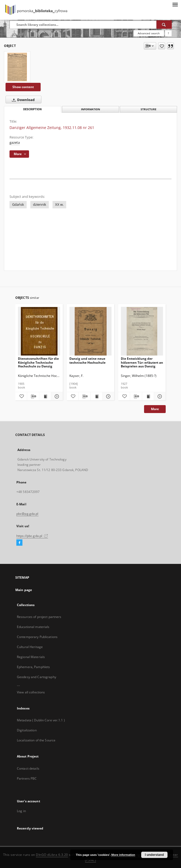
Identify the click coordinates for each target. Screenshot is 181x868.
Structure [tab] (149, 109)
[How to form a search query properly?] (168, 33)
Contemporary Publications (37, 637)
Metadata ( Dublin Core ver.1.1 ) (41, 720)
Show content (23, 87)
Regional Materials (31, 657)
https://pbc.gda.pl (32, 536)
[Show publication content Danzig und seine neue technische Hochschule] (97, 396)
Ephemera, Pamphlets (33, 667)
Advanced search (149, 33)
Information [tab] (91, 109)
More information (123, 855)
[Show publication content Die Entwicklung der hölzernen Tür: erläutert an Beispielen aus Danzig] (148, 396)
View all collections (31, 692)
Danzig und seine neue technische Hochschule (87, 360)
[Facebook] (19, 543)
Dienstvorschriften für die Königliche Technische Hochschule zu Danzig (38, 362)
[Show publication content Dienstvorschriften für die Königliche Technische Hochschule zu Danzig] (45, 396)
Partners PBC (27, 778)
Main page (24, 590)
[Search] (164, 25)
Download (22, 100)
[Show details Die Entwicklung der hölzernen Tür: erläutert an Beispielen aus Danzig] (159, 396)
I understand (154, 855)
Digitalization (27, 730)
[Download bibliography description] (33, 396)
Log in (21, 811)
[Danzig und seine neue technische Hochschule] (91, 331)
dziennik (40, 205)
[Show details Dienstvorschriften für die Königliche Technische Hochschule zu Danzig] (56, 396)
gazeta (15, 143)
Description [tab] (32, 109)
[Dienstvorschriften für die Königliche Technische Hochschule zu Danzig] (39, 331)
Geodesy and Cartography (37, 677)
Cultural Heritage (30, 647)
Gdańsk (18, 205)
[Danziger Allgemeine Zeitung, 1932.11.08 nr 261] (17, 67)
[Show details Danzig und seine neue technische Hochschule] (108, 396)
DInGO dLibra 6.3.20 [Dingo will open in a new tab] (52, 855)
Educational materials (33, 627)
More (155, 409)
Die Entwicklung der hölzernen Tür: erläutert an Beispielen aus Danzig (142, 362)
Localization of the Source (36, 740)
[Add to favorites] (162, 46)
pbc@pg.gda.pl (27, 514)
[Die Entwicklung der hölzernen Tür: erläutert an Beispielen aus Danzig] (142, 331)
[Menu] (175, 4)
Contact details (28, 768)
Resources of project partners (39, 617)
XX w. (59, 205)
